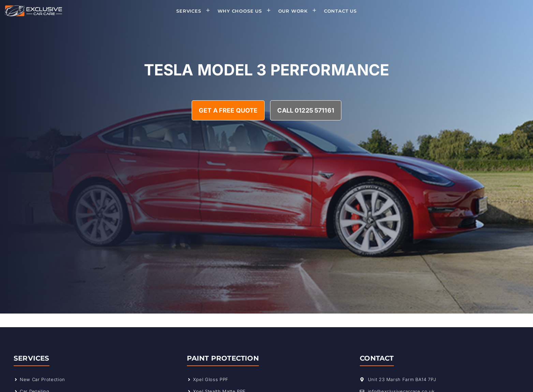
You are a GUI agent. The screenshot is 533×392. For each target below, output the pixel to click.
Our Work (300, 11)
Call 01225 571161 (306, 110)
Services (195, 11)
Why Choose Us (246, 11)
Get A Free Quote (228, 110)
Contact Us (340, 11)
